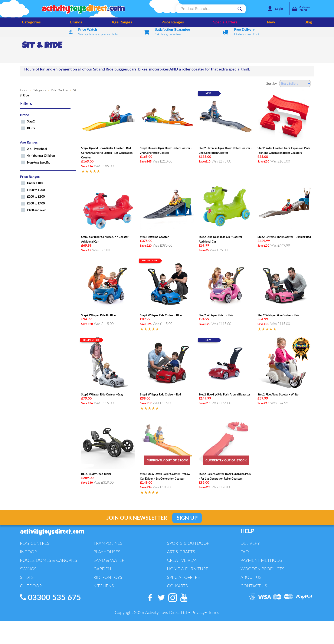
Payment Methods (261, 560)
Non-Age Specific (39, 163)
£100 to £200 (36, 190)
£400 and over (36, 210)
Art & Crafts (181, 552)
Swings (28, 569)
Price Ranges (173, 22)
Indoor (28, 552)
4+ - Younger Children (41, 156)
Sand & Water (109, 560)
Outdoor (31, 586)
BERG (31, 128)
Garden (102, 569)
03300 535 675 (50, 598)
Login (279, 9)
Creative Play (182, 560)
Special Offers (225, 22)
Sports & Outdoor (188, 543)
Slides (27, 577)
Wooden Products (262, 569)
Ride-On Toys (108, 577)
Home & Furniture (188, 569)
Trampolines (108, 543)
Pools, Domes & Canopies (49, 560)
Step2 (31, 121)
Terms (214, 612)
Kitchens (104, 586)
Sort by (272, 83)
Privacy (198, 612)
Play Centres (35, 543)
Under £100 (35, 183)
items (305, 9)
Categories (31, 22)
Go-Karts (177, 586)
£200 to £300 (36, 197)
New (271, 22)
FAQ (245, 552)
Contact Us (254, 586)
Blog (308, 22)
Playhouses (107, 552)
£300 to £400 (36, 203)
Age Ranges (122, 22)
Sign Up (187, 518)
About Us (251, 577)
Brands (76, 22)
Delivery (250, 543)
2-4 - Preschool (37, 149)
